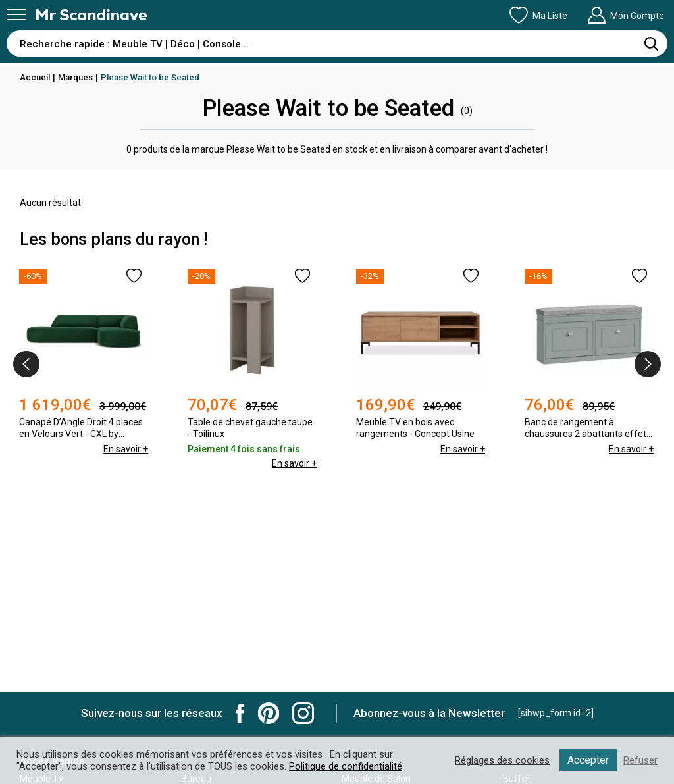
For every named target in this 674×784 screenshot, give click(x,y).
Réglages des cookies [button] (502, 760)
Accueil (35, 77)
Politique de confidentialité (346, 766)
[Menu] (16, 14)
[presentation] (26, 364)
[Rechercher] (651, 43)
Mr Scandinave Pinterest (269, 713)
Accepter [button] (588, 760)
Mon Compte (626, 15)
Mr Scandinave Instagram (303, 713)
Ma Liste (538, 15)
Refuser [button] (640, 760)
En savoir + (126, 449)
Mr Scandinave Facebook (240, 713)
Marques (75, 77)
